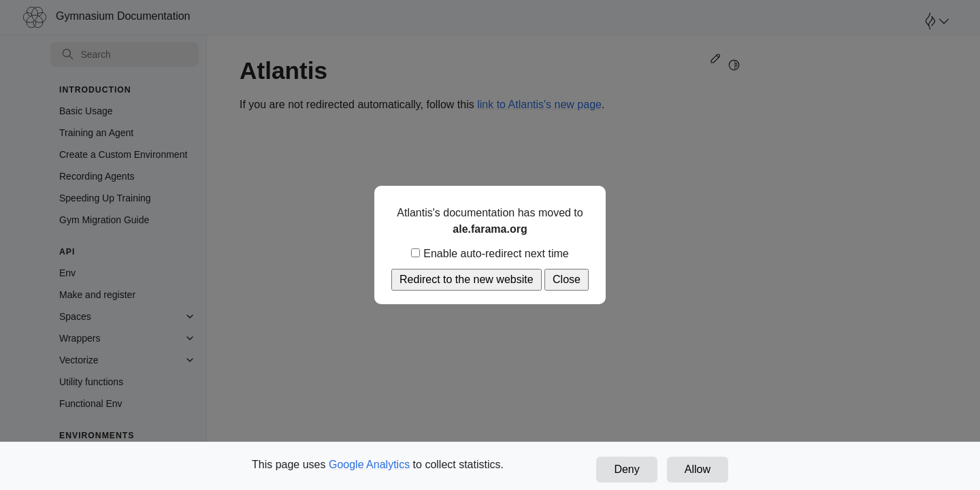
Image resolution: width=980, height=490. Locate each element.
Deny (626, 469)
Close (567, 279)
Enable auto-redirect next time (490, 254)
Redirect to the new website (467, 279)
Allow (698, 469)
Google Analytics (369, 464)
